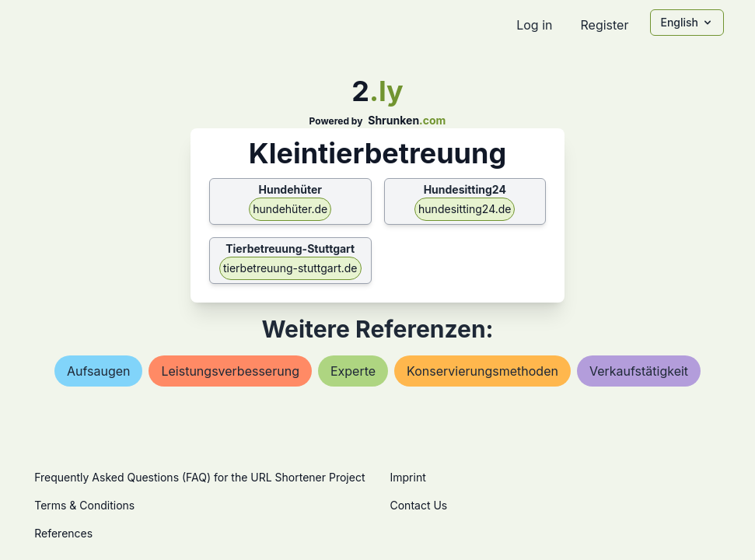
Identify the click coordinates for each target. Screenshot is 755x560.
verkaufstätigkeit (639, 371)
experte (353, 371)
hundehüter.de (290, 209)
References (63, 533)
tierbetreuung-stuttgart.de (290, 268)
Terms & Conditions (84, 505)
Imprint (408, 477)
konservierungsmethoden (482, 371)
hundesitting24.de (465, 209)
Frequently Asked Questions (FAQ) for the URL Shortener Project (199, 477)
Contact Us (419, 505)
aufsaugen (99, 371)
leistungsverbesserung (230, 371)
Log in (534, 25)
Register (604, 25)
